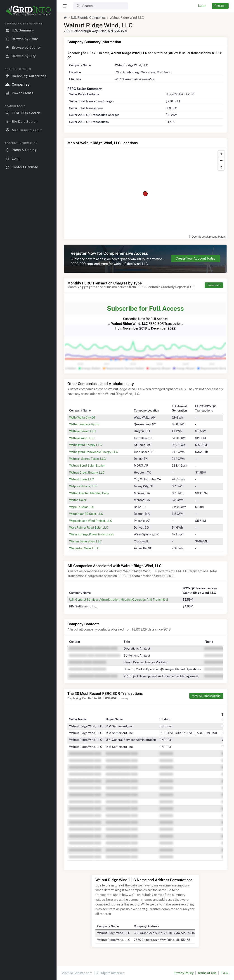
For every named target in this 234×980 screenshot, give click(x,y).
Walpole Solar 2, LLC (83, 486)
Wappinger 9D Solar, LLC (86, 514)
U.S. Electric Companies (88, 18)
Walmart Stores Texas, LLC (87, 459)
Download (214, 285)
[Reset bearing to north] (221, 167)
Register (220, 6)
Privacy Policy (183, 973)
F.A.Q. (225, 973)
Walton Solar (78, 500)
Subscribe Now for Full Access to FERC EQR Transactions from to (145, 317)
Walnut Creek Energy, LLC (87, 472)
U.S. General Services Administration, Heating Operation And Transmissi (118, 600)
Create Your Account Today (195, 258)
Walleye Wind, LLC (82, 438)
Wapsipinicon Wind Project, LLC (91, 521)
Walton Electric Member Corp (89, 493)
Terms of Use (207, 973)
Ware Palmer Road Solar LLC (89, 527)
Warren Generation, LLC (85, 541)
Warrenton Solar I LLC (84, 548)
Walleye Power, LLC (82, 431)
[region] (28, 497)
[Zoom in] (221, 154)
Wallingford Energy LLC (85, 445)
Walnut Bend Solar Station (87, 465)
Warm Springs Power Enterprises (92, 534)
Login (202, 6)
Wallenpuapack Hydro (84, 424)
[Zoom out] (221, 160)
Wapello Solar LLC (82, 507)
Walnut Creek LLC (82, 479)
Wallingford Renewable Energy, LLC (94, 452)
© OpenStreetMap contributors (207, 237)
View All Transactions (206, 696)
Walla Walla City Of (82, 417)
